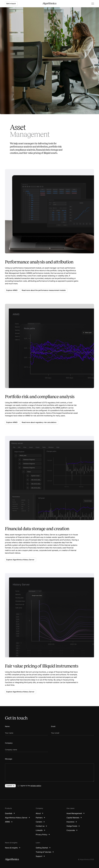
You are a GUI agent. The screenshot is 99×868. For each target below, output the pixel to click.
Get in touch (11, 4)
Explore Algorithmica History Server (20, 560)
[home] (49, 4)
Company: (9, 743)
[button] (92, 4)
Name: (7, 726)
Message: (9, 759)
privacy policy (36, 786)
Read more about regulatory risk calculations (39, 422)
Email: (53, 726)
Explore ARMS (12, 290)
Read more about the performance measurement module (44, 290)
